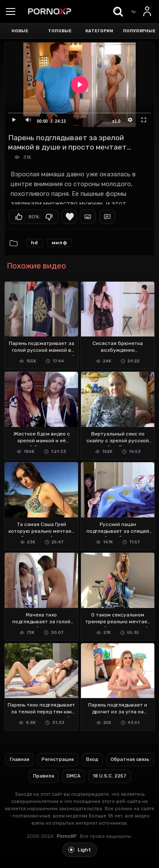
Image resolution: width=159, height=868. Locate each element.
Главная (20, 759)
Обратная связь (130, 759)
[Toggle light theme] (80, 850)
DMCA (74, 776)
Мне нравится (19, 217)
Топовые (60, 31)
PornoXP (67, 836)
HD (35, 243)
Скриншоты (88, 217)
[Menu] (11, 12)
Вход (92, 759)
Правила (44, 776)
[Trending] (133, 11)
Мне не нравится (49, 217)
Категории (99, 31)
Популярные (139, 31)
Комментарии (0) (107, 217)
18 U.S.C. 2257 (110, 776)
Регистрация (58, 759)
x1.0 (116, 121)
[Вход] (148, 11)
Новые (20, 31)
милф (59, 243)
